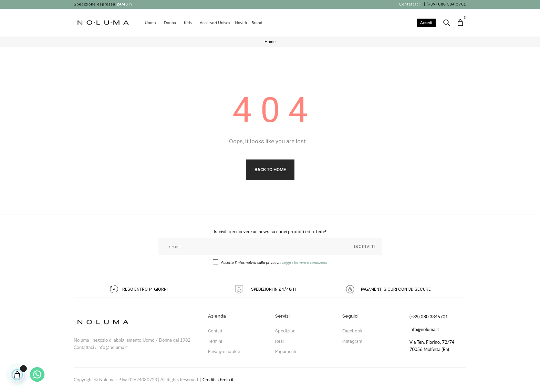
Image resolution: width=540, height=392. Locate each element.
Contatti (216, 331)
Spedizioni (286, 331)
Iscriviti (365, 247)
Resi (279, 341)
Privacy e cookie (224, 352)
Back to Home (270, 170)
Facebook (352, 331)
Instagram (352, 341)
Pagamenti (286, 352)
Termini (215, 341)
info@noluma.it (113, 347)
